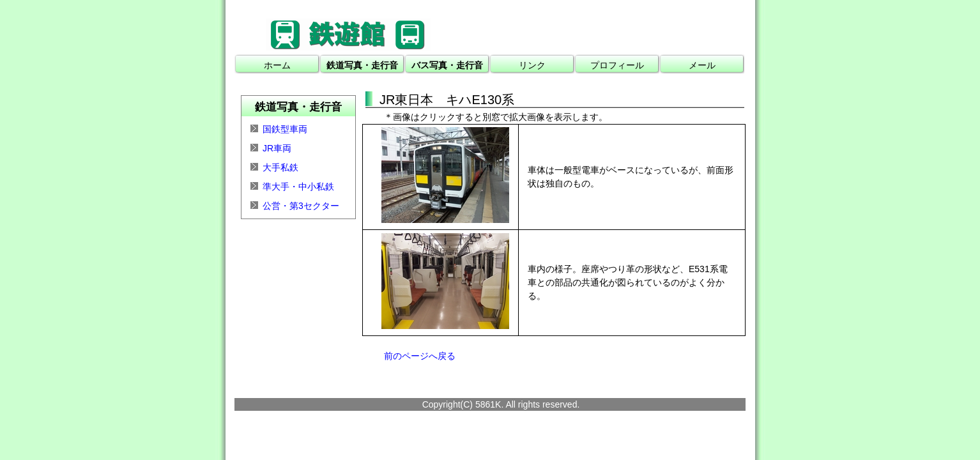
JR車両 (277, 148)
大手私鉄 (280, 167)
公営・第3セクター (301, 206)
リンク (532, 65)
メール (702, 65)
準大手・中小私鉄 (298, 187)
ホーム (277, 65)
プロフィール (617, 65)
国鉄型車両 (285, 129)
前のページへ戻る (420, 356)
